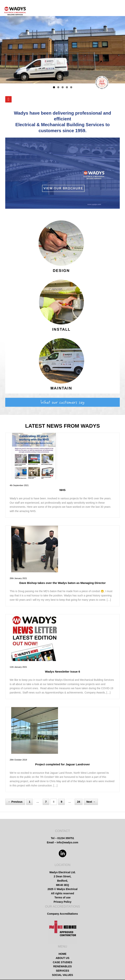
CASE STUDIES (62, 962)
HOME (62, 954)
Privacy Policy (63, 902)
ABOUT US (62, 958)
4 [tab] (67, 87)
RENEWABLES (63, 966)
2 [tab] (58, 87)
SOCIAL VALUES (62, 975)
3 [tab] (63, 87)
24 (79, 802)
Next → (91, 802)
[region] (62, 50)
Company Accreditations (62, 914)
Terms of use (62, 897)
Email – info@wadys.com (62, 842)
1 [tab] (54, 87)
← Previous (15, 802)
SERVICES (63, 971)
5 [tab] (71, 87)
